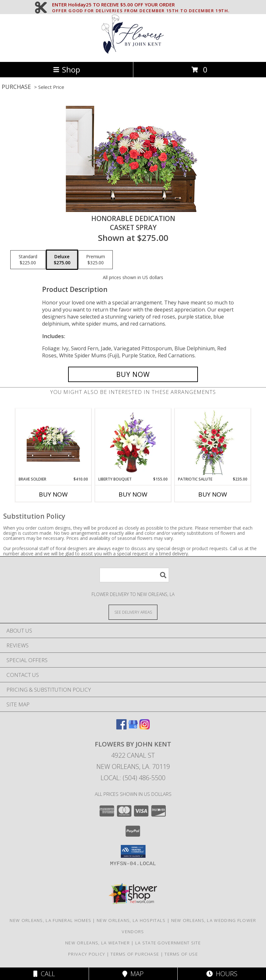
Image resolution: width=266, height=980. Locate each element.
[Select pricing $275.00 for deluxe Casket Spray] (62, 260)
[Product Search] (134, 575)
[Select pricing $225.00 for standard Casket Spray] (28, 260)
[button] (133, 851)
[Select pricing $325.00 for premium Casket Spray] (96, 260)
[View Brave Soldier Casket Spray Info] (53, 443)
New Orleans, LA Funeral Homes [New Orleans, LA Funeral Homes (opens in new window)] (50, 920)
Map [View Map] (133, 974)
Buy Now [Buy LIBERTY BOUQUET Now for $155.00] (133, 494)
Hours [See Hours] (222, 974)
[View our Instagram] (145, 727)
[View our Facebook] (121, 727)
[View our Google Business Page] (133, 727)
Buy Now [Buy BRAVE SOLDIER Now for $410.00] (53, 494)
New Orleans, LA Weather (98, 943)
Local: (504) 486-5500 (133, 778)
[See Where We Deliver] (133, 612)
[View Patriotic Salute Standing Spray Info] (213, 443)
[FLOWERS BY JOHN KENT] (133, 52)
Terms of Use (181, 954)
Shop (66, 69)
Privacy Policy (87, 954)
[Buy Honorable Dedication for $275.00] (133, 374)
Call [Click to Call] (44, 974)
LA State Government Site (168, 943)
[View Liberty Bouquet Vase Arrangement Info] (133, 442)
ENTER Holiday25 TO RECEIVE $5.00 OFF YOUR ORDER (141, 5)
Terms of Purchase (135, 954)
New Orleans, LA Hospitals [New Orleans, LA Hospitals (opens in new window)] (131, 920)
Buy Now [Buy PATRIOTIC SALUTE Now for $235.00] (213, 494)
